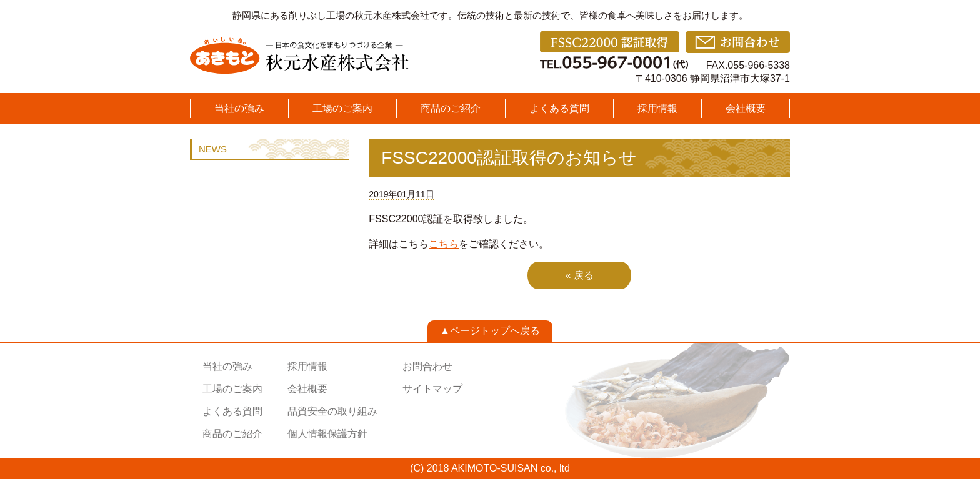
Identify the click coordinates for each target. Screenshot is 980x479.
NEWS (213, 149)
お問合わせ (427, 366)
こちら (444, 244)
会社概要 (746, 108)
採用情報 (657, 108)
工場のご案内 (342, 108)
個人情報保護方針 (327, 434)
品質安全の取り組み (332, 411)
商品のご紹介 (451, 108)
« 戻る (579, 275)
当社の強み (239, 108)
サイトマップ (432, 389)
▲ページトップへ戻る (490, 331)
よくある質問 (559, 108)
